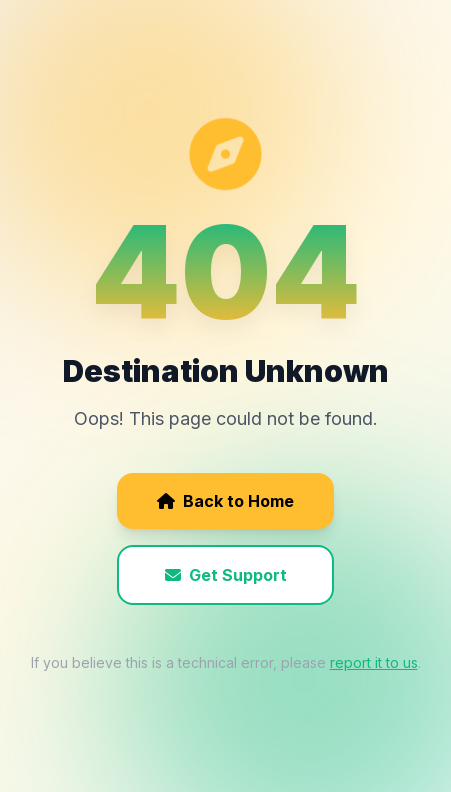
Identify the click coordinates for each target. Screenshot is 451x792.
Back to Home (225, 501)
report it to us (374, 662)
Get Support (226, 575)
